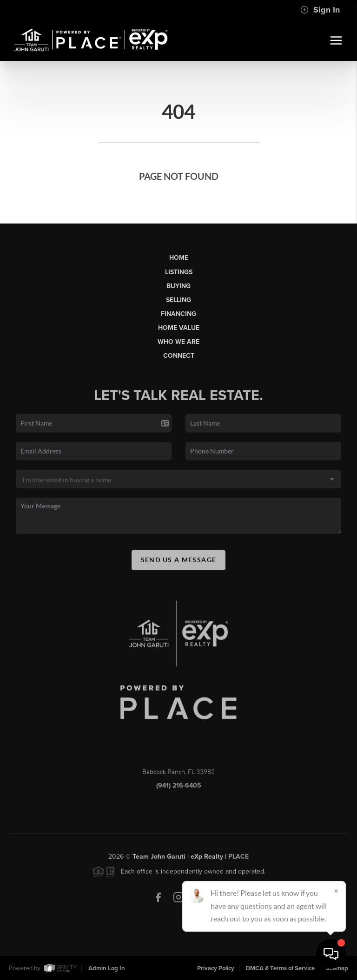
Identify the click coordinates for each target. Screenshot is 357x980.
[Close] (336, 891)
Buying (178, 286)
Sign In (320, 10)
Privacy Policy (216, 968)
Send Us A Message (179, 566)
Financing (178, 314)
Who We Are (178, 342)
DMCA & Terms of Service (280, 968)
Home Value (179, 328)
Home (179, 258)
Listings (179, 272)
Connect (179, 356)
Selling (178, 300)
